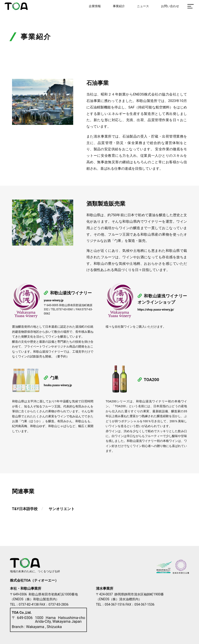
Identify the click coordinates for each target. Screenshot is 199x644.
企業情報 (95, 6)
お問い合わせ (170, 6)
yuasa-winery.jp (54, 300)
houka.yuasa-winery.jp (58, 385)
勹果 (51, 378)
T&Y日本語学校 (25, 509)
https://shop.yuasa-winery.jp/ (156, 310)
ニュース (143, 6)
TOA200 (148, 380)
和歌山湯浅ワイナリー (68, 293)
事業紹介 (119, 6)
